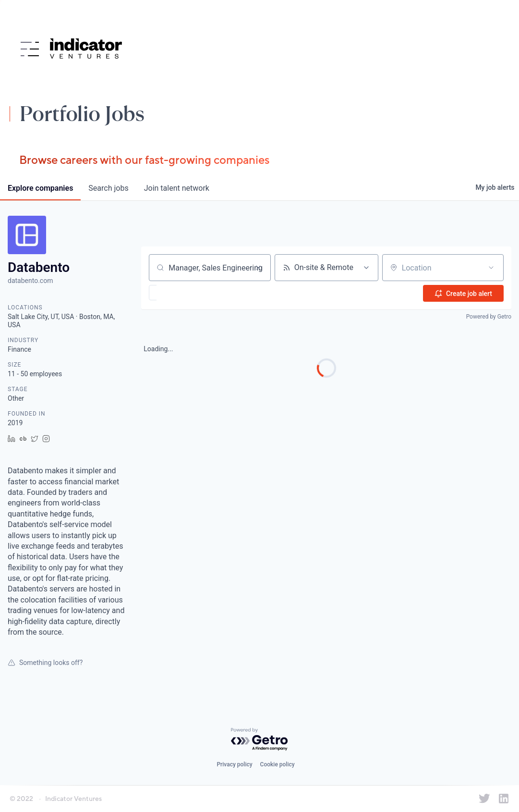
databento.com (30, 281)
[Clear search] (258, 268)
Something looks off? (45, 663)
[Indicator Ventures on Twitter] (484, 799)
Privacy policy (234, 764)
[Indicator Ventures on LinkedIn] (504, 799)
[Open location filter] (491, 268)
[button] (181, 293)
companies (40, 188)
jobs (108, 188)
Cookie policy (278, 764)
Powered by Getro (489, 316)
